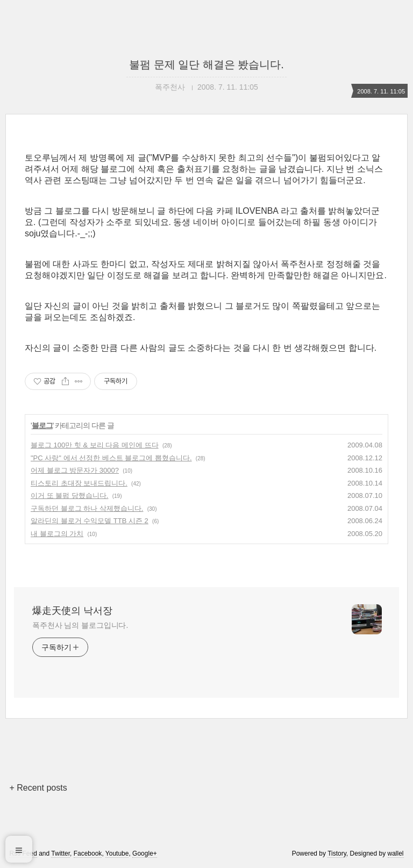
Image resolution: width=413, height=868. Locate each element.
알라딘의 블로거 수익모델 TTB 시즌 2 (90, 521)
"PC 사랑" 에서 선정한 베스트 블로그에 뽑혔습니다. (111, 458)
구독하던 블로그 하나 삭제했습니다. (87, 508)
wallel (396, 853)
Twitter (60, 853)
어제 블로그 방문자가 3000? (75, 470)
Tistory (337, 853)
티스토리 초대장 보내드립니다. (79, 483)
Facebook (88, 853)
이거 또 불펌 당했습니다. (69, 496)
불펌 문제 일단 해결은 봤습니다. (206, 64)
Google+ (145, 853)
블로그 (42, 425)
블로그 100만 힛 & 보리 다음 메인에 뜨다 (95, 445)
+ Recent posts (38, 788)
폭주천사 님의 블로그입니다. (80, 625)
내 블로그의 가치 (57, 534)
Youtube (117, 853)
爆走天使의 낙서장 (72, 611)
